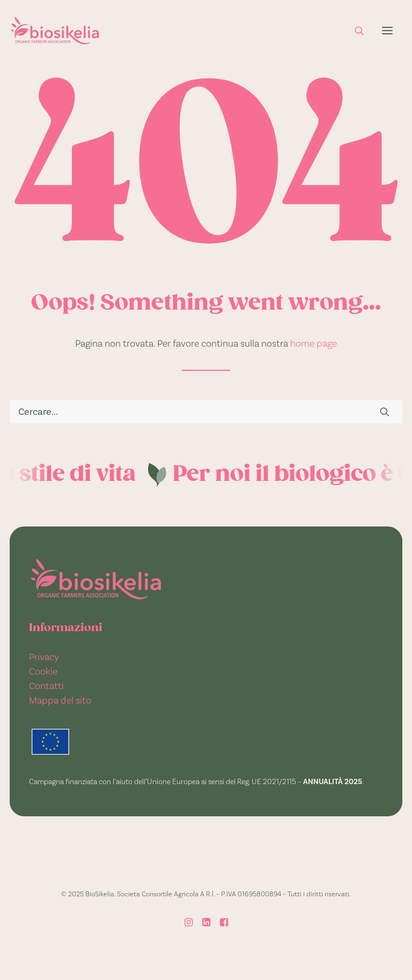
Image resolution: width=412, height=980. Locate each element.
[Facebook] (224, 923)
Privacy (44, 657)
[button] (387, 31)
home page (314, 343)
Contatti (46, 686)
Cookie (43, 671)
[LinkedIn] (206, 923)
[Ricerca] (355, 31)
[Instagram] (189, 923)
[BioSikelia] (55, 31)
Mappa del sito (60, 700)
